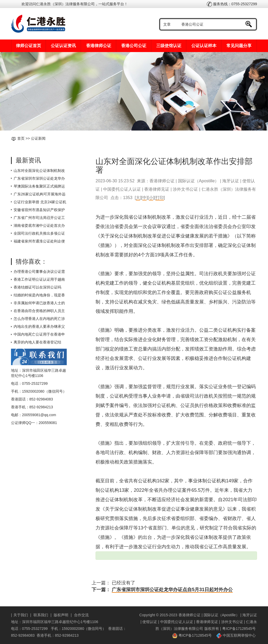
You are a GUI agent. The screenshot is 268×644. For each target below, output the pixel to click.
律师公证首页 (29, 46)
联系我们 (41, 615)
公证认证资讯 (63, 46)
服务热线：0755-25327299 (232, 4)
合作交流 (81, 615)
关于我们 (21, 615)
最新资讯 (28, 160)
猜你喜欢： (31, 261)
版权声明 (61, 615)
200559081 (48, 423)
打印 (160, 198)
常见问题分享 (239, 46)
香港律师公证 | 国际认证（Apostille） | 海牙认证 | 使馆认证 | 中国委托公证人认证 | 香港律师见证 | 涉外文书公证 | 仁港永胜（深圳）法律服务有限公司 (199, 622)
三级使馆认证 (169, 46)
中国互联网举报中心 (236, 635)
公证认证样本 (204, 46)
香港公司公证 (134, 46)
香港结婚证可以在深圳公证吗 (37, 287)
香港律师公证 (99, 46)
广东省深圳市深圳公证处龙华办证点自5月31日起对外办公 (172, 590)
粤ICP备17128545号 (239, 629)
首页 (21, 138)
